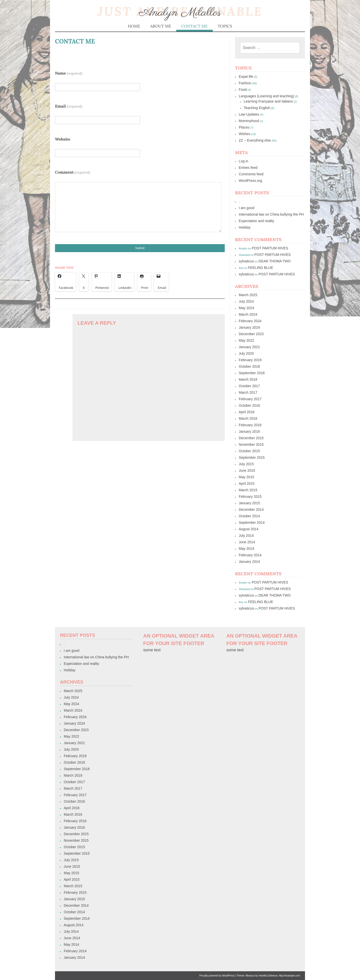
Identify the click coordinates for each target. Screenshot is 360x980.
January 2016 (249, 431)
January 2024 (249, 327)
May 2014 (246, 549)
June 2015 (247, 470)
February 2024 (250, 321)
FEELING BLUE (260, 268)
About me (161, 26)
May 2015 (246, 477)
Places (244, 127)
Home (134, 26)
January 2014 (249, 562)
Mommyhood (249, 121)
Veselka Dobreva (268, 976)
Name (69, 73)
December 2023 (251, 334)
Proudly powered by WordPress (217, 976)
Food (243, 90)
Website (63, 139)
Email (69, 106)
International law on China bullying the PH (271, 214)
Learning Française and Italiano (268, 101)
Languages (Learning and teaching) (266, 96)
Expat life (246, 77)
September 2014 (252, 523)
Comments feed (251, 174)
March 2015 (248, 490)
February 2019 (250, 360)
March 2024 (248, 314)
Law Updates (249, 114)
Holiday (245, 227)
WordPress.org (250, 181)
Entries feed (248, 168)
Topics (225, 26)
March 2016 (248, 418)
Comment (72, 172)
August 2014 (249, 529)
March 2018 (248, 379)
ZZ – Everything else (255, 140)
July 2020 (246, 353)
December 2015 (251, 438)
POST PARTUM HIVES (270, 248)
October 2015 (249, 451)
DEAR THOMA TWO (275, 261)
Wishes (244, 134)
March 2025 (248, 295)
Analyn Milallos (180, 13)
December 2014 (251, 510)
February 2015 (250, 497)
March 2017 (248, 392)
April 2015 (247, 483)
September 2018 (252, 373)
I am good (246, 208)
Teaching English (257, 108)
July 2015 (246, 464)
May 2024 (246, 308)
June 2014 (247, 542)
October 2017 (249, 386)
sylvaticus (246, 261)
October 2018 (249, 366)
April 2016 (247, 412)
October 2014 (249, 516)
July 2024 (246, 301)
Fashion (245, 83)
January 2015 (249, 503)
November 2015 (251, 444)
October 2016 (249, 405)
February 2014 (250, 555)
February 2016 (250, 425)
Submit (140, 248)
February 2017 (250, 399)
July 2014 (246, 536)
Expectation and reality (256, 221)
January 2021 (249, 347)
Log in (243, 161)
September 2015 (252, 457)
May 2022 (246, 340)
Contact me (194, 26)
